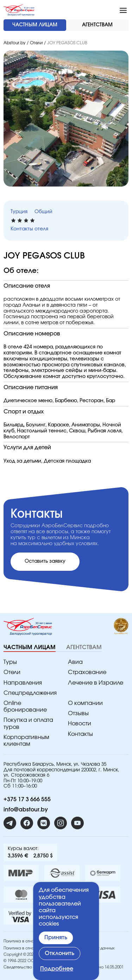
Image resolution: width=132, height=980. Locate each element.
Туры (10, 662)
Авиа (75, 662)
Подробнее (57, 969)
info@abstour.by (26, 810)
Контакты (80, 734)
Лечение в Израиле (96, 683)
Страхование (87, 672)
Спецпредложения (30, 693)
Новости (80, 724)
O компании (85, 703)
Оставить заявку (45, 561)
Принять (56, 937)
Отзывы (78, 713)
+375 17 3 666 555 (27, 799)
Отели (36, 43)
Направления (23, 683)
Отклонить (59, 953)
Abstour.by (14, 43)
